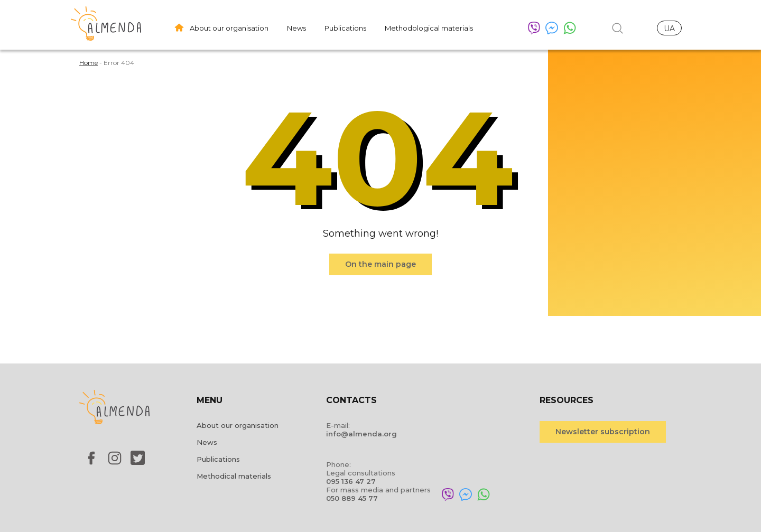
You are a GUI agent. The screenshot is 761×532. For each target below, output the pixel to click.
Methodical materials (234, 476)
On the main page (380, 264)
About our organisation (229, 28)
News (296, 28)
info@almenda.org (361, 434)
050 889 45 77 (352, 498)
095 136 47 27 (351, 481)
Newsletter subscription (603, 432)
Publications (345, 28)
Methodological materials (429, 28)
